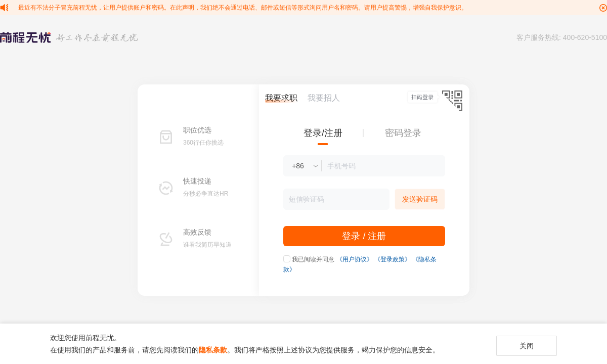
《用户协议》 (355, 259)
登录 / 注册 (364, 236)
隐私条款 (213, 350)
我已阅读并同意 (313, 259)
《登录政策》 (393, 259)
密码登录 (403, 133)
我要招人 (324, 98)
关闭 (527, 346)
